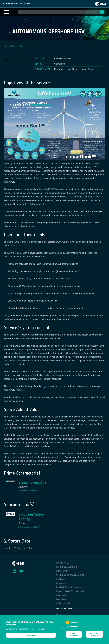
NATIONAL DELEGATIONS (67, 567)
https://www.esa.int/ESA (29, 527)
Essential (74, 624)
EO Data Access (63, 595)
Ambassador (61, 583)
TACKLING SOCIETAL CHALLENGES (71, 575)
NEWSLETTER (62, 571)
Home (7, 46)
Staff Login (61, 579)
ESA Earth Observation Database (69, 587)
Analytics (74, 628)
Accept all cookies (94, 636)
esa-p (59, 614)
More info (31, 637)
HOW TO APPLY (63, 563)
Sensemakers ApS (32, 483)
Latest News (61, 599)
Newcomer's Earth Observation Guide (71, 591)
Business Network (63, 603)
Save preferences (74, 636)
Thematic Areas (18, 46)
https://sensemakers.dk (29, 491)
